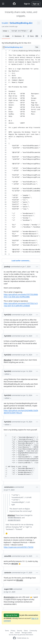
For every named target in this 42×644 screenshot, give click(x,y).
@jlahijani (11, 515)
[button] (31, 31)
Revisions (18, 36)
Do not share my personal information (21, 635)
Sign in (27, 4)
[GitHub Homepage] (14, 638)
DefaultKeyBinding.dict (21, 23)
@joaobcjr (8, 360)
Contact (17, 633)
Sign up (36, 4)
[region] (21, 153)
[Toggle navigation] (3, 4)
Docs (12, 633)
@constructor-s (10, 597)
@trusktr (15, 564)
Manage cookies (27, 633)
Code (6, 36)
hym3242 (8, 315)
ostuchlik (8, 556)
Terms (7, 631)
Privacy (13, 631)
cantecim (8, 573)
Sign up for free (11, 615)
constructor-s (9, 487)
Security (20, 631)
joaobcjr (7, 267)
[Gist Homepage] (14, 4)
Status (26, 631)
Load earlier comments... (21, 261)
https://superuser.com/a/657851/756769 (18, 547)
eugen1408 (8, 589)
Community (33, 631)
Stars (33, 36)
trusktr (5, 23)
